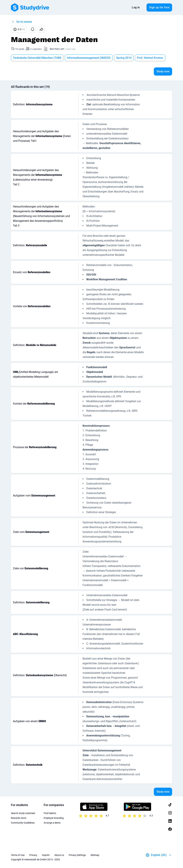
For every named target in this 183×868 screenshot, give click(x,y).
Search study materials (23, 813)
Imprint (46, 855)
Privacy (33, 855)
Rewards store (19, 818)
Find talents (50, 813)
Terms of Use (18, 855)
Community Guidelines (23, 823)
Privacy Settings (77, 855)
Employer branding (54, 818)
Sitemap (95, 855)
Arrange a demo (52, 823)
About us (59, 855)
